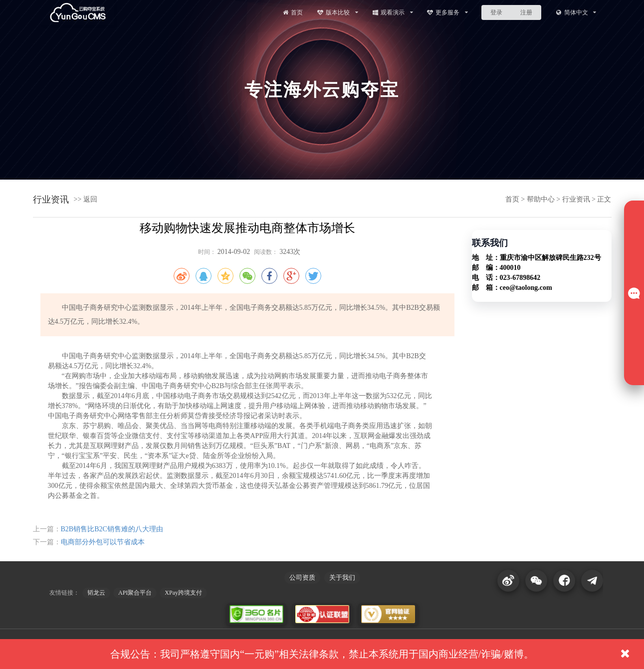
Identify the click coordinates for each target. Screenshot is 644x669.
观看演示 (392, 12)
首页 (292, 12)
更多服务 (447, 12)
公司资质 (302, 577)
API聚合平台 (135, 593)
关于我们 (342, 577)
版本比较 (337, 12)
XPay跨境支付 (183, 593)
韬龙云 (96, 593)
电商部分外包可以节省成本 (103, 542)
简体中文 (576, 12)
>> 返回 (86, 199)
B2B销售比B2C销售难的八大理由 (112, 529)
